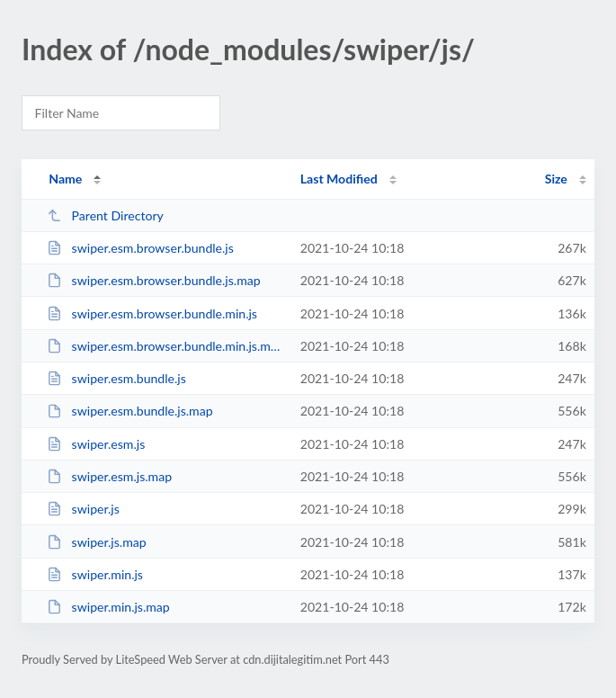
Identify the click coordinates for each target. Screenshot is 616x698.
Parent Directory (105, 215)
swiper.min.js (95, 574)
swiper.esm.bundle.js (116, 378)
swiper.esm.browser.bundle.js (140, 248)
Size (556, 179)
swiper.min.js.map (108, 607)
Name (65, 179)
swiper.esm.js (96, 444)
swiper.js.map (96, 542)
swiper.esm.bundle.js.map (129, 411)
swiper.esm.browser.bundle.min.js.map (165, 346)
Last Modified (339, 179)
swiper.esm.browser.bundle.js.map (153, 280)
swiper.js (83, 509)
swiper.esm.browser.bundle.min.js (152, 313)
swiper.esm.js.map (109, 476)
